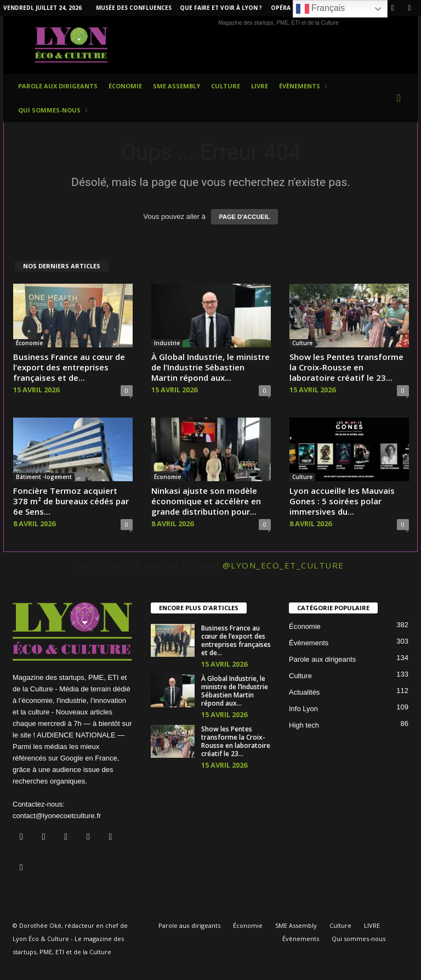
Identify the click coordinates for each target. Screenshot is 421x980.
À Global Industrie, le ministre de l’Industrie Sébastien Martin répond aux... (210, 367)
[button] (401, 98)
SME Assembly (177, 86)
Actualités (304, 692)
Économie (125, 86)
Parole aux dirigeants (58, 86)
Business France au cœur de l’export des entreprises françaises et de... (69, 367)
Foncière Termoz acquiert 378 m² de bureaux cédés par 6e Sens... (71, 501)
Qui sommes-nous (53, 110)
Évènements (303, 86)
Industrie (167, 343)
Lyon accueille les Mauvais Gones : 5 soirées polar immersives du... (342, 501)
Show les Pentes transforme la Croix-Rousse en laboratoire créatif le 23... (346, 367)
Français (321, 9)
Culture (226, 86)
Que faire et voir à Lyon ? (221, 8)
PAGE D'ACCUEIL (245, 217)
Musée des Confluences (134, 8)
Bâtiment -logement (44, 477)
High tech (304, 725)
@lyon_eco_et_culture (283, 565)
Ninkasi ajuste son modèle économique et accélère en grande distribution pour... (206, 501)
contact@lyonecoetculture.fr (57, 816)
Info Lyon (303, 709)
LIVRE (260, 86)
